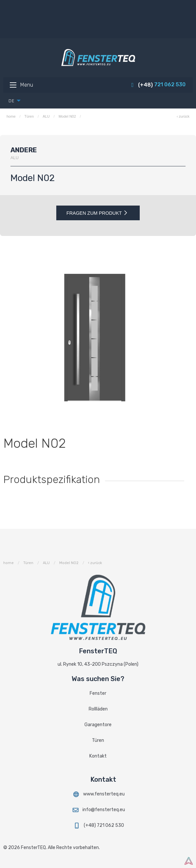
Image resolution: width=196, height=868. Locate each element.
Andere (24, 150)
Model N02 (67, 116)
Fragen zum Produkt (98, 213)
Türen (29, 116)
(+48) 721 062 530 (98, 825)
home (11, 116)
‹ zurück (183, 116)
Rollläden (98, 709)
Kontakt (98, 756)
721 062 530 (158, 85)
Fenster (98, 693)
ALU (46, 116)
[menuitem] (13, 101)
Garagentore (98, 725)
